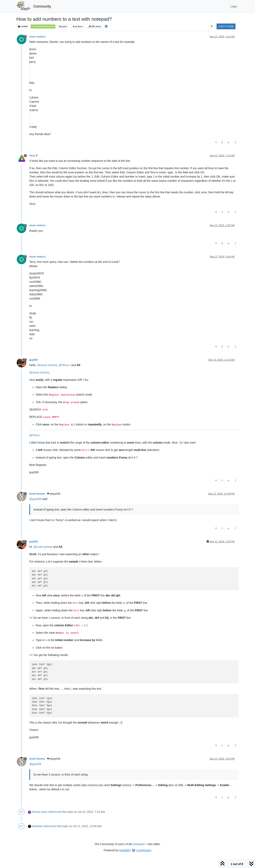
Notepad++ (140, 844)
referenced (55, 812)
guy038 (33, 360)
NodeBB (124, 850)
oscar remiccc (37, 37)
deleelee (37, 826)
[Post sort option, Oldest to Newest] (212, 26)
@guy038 (54, 494)
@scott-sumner (43, 547)
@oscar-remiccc (47, 365)
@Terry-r (64, 365)
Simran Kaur (40, 812)
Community (42, 6)
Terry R (33, 156)
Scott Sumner (37, 494)
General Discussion (43, 26)
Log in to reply (226, 26)
